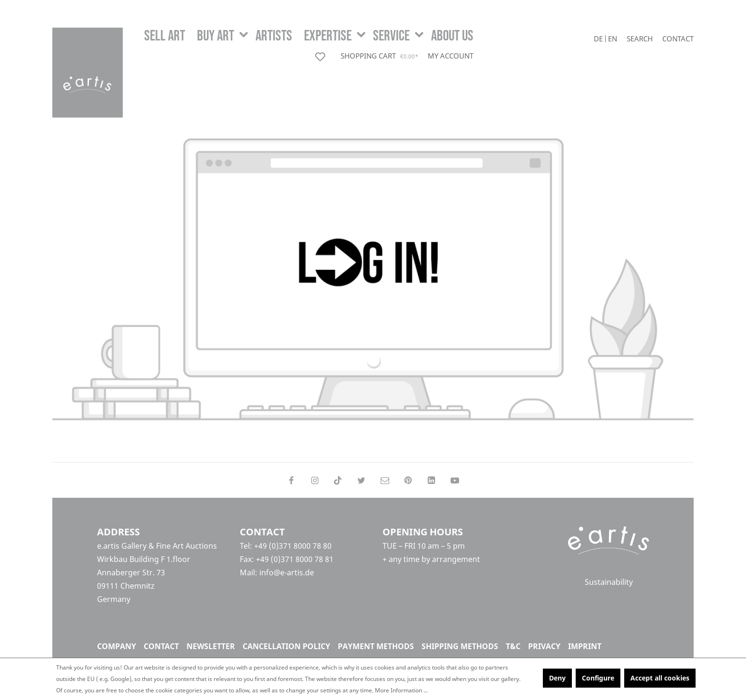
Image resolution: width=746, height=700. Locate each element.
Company (117, 646)
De (598, 39)
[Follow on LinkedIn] (431, 480)
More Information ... (401, 690)
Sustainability (609, 583)
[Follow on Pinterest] (408, 480)
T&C (513, 646)
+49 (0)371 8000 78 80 (293, 546)
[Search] (640, 39)
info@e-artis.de (287, 572)
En (613, 39)
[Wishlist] (322, 57)
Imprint (585, 646)
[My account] (451, 56)
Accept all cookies (660, 678)
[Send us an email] (385, 480)
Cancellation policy (286, 646)
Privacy (544, 646)
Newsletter (211, 646)
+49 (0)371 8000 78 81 (295, 559)
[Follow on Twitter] (361, 480)
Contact (678, 39)
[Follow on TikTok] (338, 480)
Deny (557, 678)
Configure (598, 678)
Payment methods (376, 646)
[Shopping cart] (380, 56)
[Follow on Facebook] (291, 480)
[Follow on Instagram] (314, 480)
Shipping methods (460, 646)
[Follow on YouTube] (455, 480)
